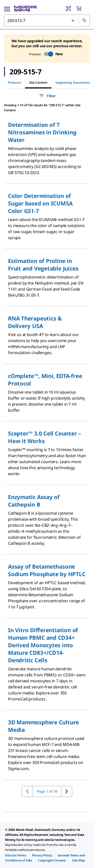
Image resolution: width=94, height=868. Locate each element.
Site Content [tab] (38, 83)
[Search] (84, 21)
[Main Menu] (7, 9)
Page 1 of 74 (47, 791)
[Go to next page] (67, 791)
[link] (16, 855)
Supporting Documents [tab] (73, 83)
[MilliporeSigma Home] (25, 9)
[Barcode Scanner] (68, 9)
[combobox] (47, 21)
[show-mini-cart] (83, 9)
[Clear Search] (73, 21)
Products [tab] (15, 83)
